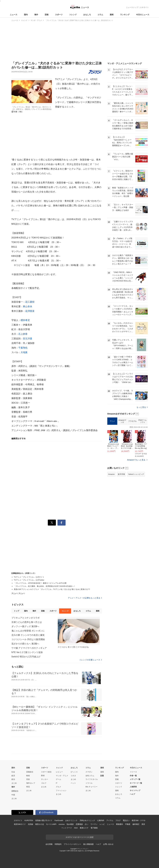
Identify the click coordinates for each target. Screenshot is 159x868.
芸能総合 (30, 772)
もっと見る (142, 407)
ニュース (14, 15)
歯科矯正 (136, 824)
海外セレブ (31, 783)
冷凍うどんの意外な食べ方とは (27, 622)
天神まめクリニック (87, 820)
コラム (100, 15)
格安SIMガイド (20, 824)
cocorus (62, 824)
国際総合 (15, 791)
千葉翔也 (23, 348)
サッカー (45, 779)
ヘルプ (132, 794)
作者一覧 (133, 776)
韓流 (28, 787)
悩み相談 (70, 824)
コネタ (73, 776)
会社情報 (49, 844)
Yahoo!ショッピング (136, 474)
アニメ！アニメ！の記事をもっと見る (85, 598)
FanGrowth (59, 820)
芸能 (47, 15)
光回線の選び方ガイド (44, 820)
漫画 (112, 15)
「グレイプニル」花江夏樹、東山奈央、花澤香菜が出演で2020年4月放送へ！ (45, 586)
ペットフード (67, 828)
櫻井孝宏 (25, 320)
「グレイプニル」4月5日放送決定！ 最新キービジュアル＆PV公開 (40, 583)
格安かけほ (40, 824)
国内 (26, 15)
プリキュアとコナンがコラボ (26, 618)
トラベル (89, 783)
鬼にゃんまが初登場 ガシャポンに (28, 631)
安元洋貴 (28, 339)
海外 (36, 15)
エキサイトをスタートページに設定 (80, 837)
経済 (13, 776)
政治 (13, 779)
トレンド (73, 15)
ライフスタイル (92, 779)
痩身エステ (84, 828)
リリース (133, 772)
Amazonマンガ (122, 421)
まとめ (14, 783)
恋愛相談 (79, 824)
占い (87, 824)
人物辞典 (133, 787)
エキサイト (144, 7)
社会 (13, 772)
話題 (102, 776)
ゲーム (58, 779)
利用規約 (58, 844)
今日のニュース (143, 15)
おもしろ (87, 15)
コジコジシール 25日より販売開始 (28, 639)
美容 (143, 824)
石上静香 (23, 334)
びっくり (74, 772)
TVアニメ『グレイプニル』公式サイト (29, 577)
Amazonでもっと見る (136, 460)
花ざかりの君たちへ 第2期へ (25, 644)
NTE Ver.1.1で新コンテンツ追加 (27, 652)
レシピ (102, 824)
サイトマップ (135, 790)
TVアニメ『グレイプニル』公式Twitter (29, 580)
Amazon (111, 474)
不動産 (128, 824)
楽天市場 (121, 474)
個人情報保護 (88, 844)
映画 (28, 776)
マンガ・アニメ (62, 776)
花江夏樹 (30, 302)
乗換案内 (119, 824)
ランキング (125, 15)
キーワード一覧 (136, 783)
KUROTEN (29, 820)
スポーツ (59, 15)
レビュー (59, 772)
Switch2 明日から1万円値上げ (26, 657)
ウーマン (94, 824)
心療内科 (101, 820)
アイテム (110, 820)
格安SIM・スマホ (139, 820)
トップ (16, 611)
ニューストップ (132, 7)
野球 (43, 776)
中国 (13, 795)
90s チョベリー (92, 787)
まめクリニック (71, 820)
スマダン (89, 772)
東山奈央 (28, 306)
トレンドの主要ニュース (91, 660)
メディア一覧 (135, 779)
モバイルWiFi (51, 824)
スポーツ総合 (46, 772)
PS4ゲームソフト (143, 421)
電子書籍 (94, 828)
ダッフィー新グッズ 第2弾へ (25, 626)
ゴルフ (44, 783)
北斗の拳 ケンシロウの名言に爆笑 (28, 635)
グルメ (58, 787)
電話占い (126, 820)
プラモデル (132, 421)
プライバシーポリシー (72, 844)
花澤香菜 (30, 311)
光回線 (30, 824)
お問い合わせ (108, 844)
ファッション (61, 790)
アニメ (112, 421)
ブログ (118, 820)
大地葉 (24, 352)
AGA (76, 828)
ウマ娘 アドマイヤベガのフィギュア (29, 648)
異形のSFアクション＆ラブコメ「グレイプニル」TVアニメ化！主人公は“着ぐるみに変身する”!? (52, 589)
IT (57, 783)
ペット (73, 783)
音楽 (28, 779)
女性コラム (90, 776)
